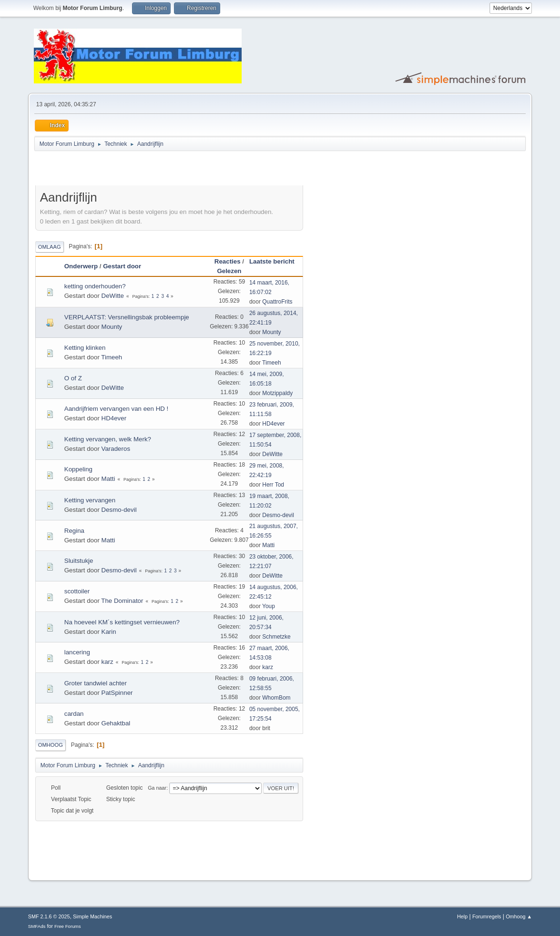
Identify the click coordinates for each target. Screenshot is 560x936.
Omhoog (51, 745)
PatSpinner (117, 693)
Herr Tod (273, 485)
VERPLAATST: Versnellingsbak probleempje (127, 317)
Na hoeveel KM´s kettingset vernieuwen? (122, 622)
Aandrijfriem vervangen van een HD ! (117, 409)
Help (462, 916)
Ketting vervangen (90, 500)
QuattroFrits (277, 302)
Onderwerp (81, 266)
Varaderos (116, 449)
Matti (108, 479)
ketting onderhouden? (95, 286)
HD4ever (114, 418)
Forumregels (487, 916)
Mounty (112, 327)
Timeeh (112, 357)
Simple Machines (92, 916)
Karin (109, 632)
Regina (74, 531)
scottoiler (77, 591)
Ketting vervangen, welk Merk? (108, 439)
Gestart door (122, 266)
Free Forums (68, 926)
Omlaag (50, 247)
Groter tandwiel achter (96, 683)
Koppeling (78, 469)
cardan (74, 714)
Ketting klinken (85, 348)
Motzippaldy (277, 393)
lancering (77, 652)
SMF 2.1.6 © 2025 (49, 916)
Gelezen (229, 271)
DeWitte (113, 296)
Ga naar (157, 788)
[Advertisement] (147, 170)
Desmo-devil (119, 510)
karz (107, 662)
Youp (269, 606)
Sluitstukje (79, 561)
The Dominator (122, 601)
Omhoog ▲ (519, 916)
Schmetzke (276, 637)
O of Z (73, 378)
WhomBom (276, 698)
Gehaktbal (116, 723)
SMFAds (37, 926)
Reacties (228, 261)
